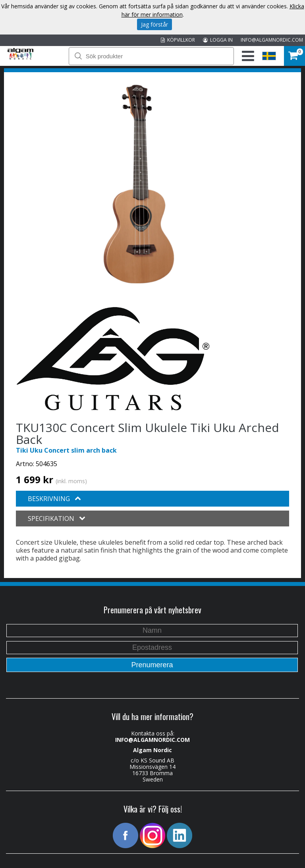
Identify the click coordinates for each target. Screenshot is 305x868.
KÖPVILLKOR (178, 40)
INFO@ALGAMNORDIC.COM (272, 40)
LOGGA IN (218, 40)
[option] (139, 184)
